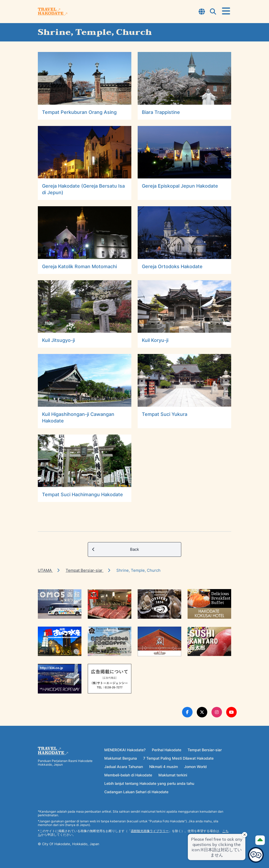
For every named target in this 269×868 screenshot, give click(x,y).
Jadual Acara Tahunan (124, 767)
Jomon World (195, 767)
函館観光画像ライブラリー (150, 831)
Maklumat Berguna (121, 758)
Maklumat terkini (173, 775)
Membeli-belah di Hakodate (128, 775)
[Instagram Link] (217, 712)
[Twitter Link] (202, 712)
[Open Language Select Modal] (202, 12)
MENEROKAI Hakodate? (125, 750)
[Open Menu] (226, 11)
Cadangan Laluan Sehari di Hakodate (136, 792)
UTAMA (45, 570)
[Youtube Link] (231, 712)
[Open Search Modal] (213, 12)
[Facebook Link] (187, 712)
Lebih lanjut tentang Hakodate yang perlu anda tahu (149, 783)
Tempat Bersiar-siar (85, 570)
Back (116, 549)
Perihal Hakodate (167, 750)
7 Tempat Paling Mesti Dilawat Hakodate (178, 758)
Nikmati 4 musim (164, 767)
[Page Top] (260, 840)
